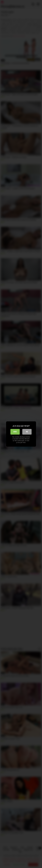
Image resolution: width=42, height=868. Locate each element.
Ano (15, 432)
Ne (27, 432)
